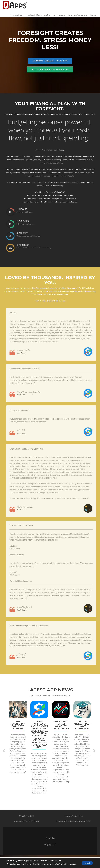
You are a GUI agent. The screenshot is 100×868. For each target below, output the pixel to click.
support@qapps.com (74, 829)
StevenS (28, 668)
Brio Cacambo (32, 521)
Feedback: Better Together (39, 15)
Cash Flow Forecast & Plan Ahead (52, 61)
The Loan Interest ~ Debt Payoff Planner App (82, 738)
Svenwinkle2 (31, 364)
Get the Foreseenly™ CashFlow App (52, 69)
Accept (87, 863)
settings (72, 864)
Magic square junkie (35, 406)
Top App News (17, 15)
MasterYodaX (31, 621)
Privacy (93, 15)
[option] (50, 762)
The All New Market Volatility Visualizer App (61, 738)
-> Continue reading (61, 795)
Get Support (59, 15)
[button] (4, 764)
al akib (28, 444)
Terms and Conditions (77, 15)
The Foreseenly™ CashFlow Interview (18, 738)
